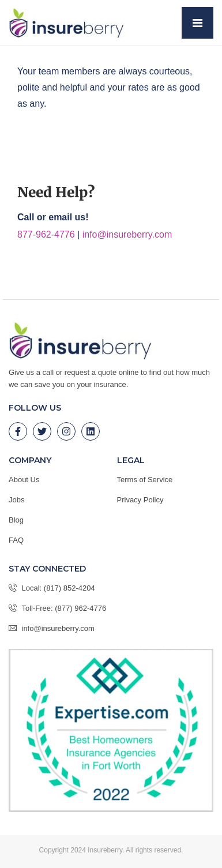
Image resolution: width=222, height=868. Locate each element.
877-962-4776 (46, 234)
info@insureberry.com (127, 234)
